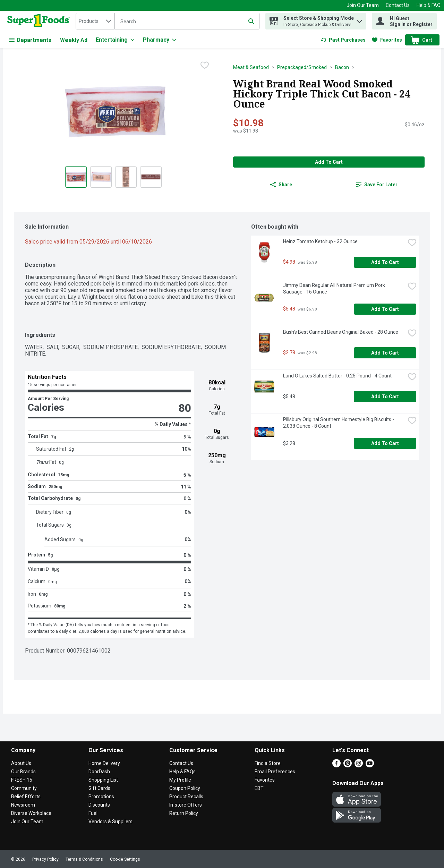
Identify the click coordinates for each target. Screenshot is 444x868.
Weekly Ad (74, 40)
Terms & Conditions (84, 859)
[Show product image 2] (101, 177)
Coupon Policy (185, 788)
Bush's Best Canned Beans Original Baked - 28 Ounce (341, 332)
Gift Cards (99, 788)
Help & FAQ (429, 5)
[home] (40, 21)
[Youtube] (370, 765)
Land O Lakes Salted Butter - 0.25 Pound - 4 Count (337, 376)
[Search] (187, 22)
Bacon (342, 67)
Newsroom (23, 805)
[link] (343, 40)
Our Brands (23, 772)
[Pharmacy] (160, 40)
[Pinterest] (348, 765)
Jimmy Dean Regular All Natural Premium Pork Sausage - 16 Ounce (335, 288)
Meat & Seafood (251, 67)
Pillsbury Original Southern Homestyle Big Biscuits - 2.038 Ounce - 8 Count (339, 423)
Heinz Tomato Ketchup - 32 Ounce (320, 241)
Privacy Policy (45, 859)
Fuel (93, 813)
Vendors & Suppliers (110, 822)
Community (24, 788)
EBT (259, 788)
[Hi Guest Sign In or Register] (404, 21)
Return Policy (184, 813)
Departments (30, 40)
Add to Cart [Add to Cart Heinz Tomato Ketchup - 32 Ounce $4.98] (385, 262)
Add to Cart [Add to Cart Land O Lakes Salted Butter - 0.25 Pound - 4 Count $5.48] (385, 397)
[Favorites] (387, 40)
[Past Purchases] (343, 40)
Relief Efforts (26, 797)
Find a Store (268, 763)
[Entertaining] (115, 40)
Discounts (99, 805)
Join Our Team (363, 5)
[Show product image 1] (76, 177)
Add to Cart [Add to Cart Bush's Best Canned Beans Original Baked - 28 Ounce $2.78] (385, 353)
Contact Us (398, 5)
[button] (359, 20)
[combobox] (95, 21)
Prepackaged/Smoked (302, 67)
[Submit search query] (251, 21)
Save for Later (377, 185)
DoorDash (99, 772)
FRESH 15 (22, 780)
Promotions (101, 797)
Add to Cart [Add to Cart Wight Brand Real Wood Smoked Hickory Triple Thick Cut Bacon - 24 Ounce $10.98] (329, 162)
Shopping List (103, 780)
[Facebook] (336, 765)
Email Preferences (275, 772)
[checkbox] (205, 65)
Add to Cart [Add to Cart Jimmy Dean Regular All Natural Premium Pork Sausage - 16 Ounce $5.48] (385, 309)
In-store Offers (186, 805)
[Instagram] (359, 765)
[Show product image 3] (126, 177)
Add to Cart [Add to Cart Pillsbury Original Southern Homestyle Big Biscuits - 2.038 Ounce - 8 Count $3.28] (385, 443)
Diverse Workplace (31, 813)
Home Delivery (104, 763)
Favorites (265, 780)
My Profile (180, 780)
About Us (21, 763)
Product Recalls (186, 797)
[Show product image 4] (151, 177)
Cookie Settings (125, 859)
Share (281, 185)
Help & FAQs (182, 772)
